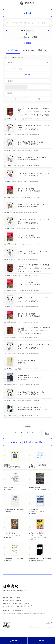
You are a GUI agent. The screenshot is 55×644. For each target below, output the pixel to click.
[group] (27, 87)
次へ (47, 433)
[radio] (16, 87)
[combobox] (27, 63)
